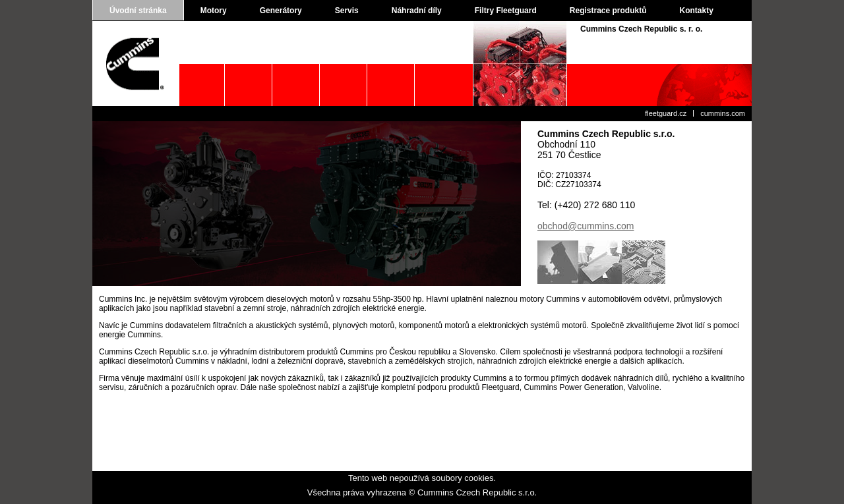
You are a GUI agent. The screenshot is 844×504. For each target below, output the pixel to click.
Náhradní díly (417, 11)
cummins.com (723, 113)
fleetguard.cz (666, 113)
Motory (214, 11)
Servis (347, 11)
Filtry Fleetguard (506, 11)
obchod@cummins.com (586, 226)
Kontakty (697, 11)
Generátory (281, 11)
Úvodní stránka (138, 11)
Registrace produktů (608, 11)
